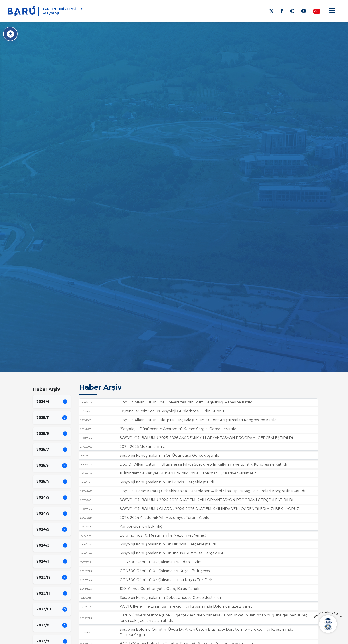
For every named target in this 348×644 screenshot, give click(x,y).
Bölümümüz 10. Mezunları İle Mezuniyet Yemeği (164, 535)
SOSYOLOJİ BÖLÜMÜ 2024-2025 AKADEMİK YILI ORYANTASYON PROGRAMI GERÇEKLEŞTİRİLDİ (206, 500)
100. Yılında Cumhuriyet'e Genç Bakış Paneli (159, 589)
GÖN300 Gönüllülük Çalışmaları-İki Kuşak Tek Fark (166, 580)
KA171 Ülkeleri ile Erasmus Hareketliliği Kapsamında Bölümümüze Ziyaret (186, 606)
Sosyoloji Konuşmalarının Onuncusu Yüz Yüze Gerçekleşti (172, 553)
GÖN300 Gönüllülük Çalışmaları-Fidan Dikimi (161, 562)
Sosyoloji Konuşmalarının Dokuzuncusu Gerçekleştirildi (170, 598)
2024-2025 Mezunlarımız (142, 447)
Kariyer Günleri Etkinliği (142, 526)
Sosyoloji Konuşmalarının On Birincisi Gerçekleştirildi (168, 544)
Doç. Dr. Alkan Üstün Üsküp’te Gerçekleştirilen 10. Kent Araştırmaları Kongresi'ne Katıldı (199, 420)
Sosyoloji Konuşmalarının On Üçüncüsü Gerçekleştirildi (170, 455)
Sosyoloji (50, 13)
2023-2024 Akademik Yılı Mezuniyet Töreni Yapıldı (165, 518)
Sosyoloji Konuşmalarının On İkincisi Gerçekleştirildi (167, 482)
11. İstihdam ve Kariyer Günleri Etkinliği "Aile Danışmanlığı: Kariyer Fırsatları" (188, 473)
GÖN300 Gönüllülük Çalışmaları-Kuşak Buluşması (165, 571)
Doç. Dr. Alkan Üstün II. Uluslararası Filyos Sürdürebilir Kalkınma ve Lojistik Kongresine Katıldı (203, 464)
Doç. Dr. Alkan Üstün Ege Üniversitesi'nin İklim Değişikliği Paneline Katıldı (187, 402)
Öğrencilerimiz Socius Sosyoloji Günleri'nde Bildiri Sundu (172, 411)
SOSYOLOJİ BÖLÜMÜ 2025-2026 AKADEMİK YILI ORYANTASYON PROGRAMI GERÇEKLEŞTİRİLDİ (206, 438)
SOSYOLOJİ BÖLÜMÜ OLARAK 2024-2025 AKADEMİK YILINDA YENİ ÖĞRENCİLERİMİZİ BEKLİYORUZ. (210, 509)
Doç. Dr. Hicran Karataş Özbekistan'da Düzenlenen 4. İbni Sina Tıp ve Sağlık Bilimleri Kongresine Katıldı (213, 491)
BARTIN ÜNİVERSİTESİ (63, 9)
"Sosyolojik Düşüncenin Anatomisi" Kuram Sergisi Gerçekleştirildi (179, 429)
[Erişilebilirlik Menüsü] (11, 34)
